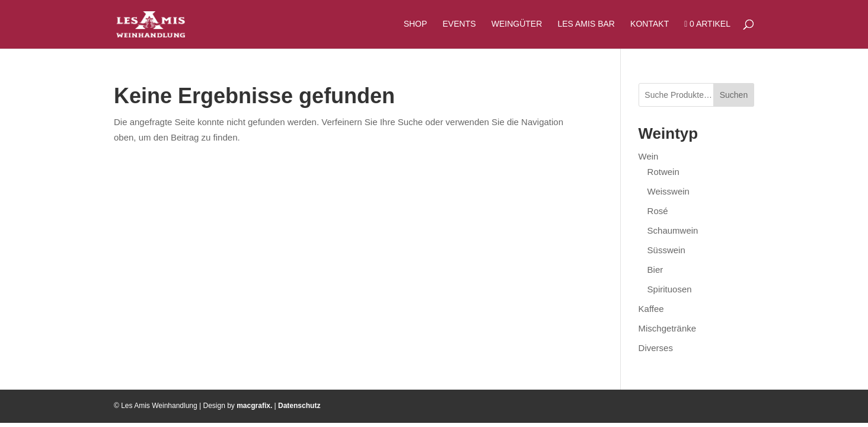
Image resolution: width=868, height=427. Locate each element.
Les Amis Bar (586, 24)
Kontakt (650, 24)
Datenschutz (299, 406)
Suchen (734, 95)
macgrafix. (254, 406)
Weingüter (517, 24)
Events (459, 24)
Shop (416, 24)
